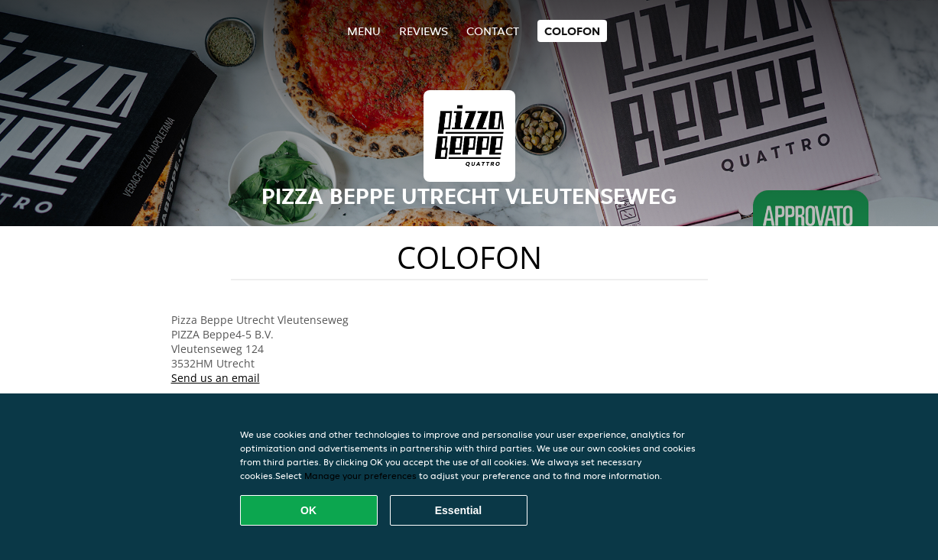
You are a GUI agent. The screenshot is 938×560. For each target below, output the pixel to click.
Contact (493, 31)
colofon (572, 31)
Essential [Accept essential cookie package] (458, 510)
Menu (364, 31)
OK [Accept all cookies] (308, 510)
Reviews (424, 31)
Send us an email (216, 378)
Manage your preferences (360, 476)
